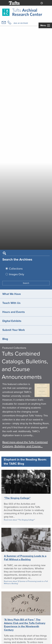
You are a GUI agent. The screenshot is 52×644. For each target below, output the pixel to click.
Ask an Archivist (21, 23)
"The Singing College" (17, 498)
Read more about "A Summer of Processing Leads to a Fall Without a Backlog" (26, 582)
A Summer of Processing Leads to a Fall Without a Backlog (25, 558)
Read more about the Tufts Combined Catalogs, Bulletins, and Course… (25, 444)
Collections (16, 269)
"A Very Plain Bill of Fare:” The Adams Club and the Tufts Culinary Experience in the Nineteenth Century (25, 625)
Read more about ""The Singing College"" (19, 520)
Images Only (17, 274)
